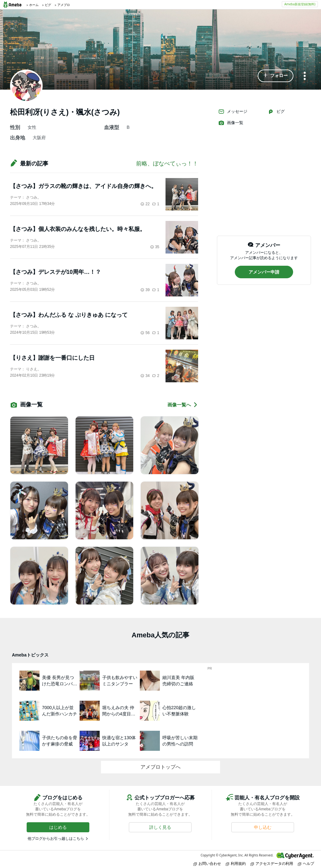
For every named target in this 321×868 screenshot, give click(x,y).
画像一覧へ (183, 405)
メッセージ (233, 112)
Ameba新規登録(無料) (300, 4)
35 (155, 247)
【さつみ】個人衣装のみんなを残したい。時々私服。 (78, 229)
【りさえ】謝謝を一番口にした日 (52, 358)
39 (145, 290)
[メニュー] (305, 76)
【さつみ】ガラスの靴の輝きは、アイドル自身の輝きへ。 (83, 186)
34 (145, 376)
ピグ (276, 112)
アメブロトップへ (160, 767)
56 (145, 333)
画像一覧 (231, 123)
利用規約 (236, 863)
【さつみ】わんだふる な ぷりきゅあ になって (69, 315)
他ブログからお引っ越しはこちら (56, 839)
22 (145, 204)
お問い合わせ (207, 863)
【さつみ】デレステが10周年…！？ (55, 272)
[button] (276, 76)
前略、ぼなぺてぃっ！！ (167, 164)
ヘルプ (306, 863)
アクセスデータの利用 (272, 863)
